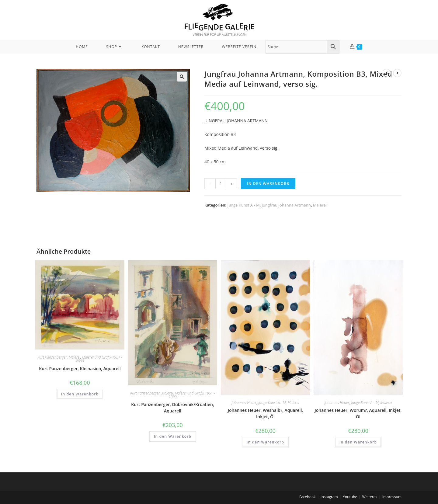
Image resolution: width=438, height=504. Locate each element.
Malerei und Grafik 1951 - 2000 (99, 359)
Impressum (392, 497)
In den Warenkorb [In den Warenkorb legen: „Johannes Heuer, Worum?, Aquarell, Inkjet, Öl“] (358, 442)
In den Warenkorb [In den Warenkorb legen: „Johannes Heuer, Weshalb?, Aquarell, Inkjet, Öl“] (266, 442)
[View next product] (397, 73)
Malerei (320, 205)
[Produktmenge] (221, 184)
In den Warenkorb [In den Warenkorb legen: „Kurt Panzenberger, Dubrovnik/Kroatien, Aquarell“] (173, 436)
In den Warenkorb (268, 184)
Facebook (307, 497)
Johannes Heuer (244, 403)
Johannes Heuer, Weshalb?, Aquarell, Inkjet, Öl (265, 413)
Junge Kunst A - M (244, 205)
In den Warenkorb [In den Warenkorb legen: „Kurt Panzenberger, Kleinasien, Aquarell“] (80, 394)
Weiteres (370, 497)
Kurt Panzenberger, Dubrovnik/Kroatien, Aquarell (173, 408)
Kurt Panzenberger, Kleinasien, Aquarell (80, 368)
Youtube (350, 497)
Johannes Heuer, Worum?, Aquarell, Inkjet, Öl (358, 413)
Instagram (329, 497)
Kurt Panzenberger (52, 357)
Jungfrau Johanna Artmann (286, 205)
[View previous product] (387, 73)
